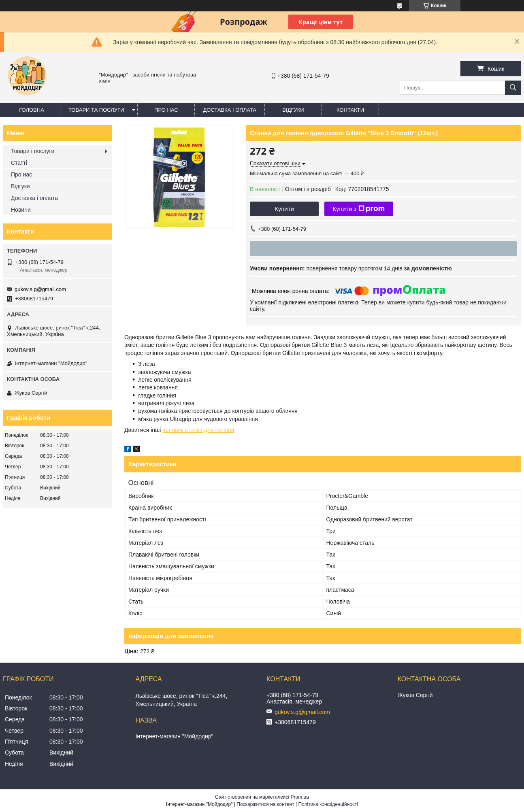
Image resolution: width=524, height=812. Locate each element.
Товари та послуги (96, 110)
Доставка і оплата (230, 110)
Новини (21, 210)
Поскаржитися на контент (265, 804)
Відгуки (293, 110)
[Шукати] (513, 88)
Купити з (359, 209)
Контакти (350, 110)
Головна (32, 110)
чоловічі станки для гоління (198, 430)
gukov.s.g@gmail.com (40, 289)
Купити (284, 209)
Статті (19, 163)
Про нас (166, 110)
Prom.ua (300, 797)
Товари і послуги (33, 151)
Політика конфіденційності (328, 804)
